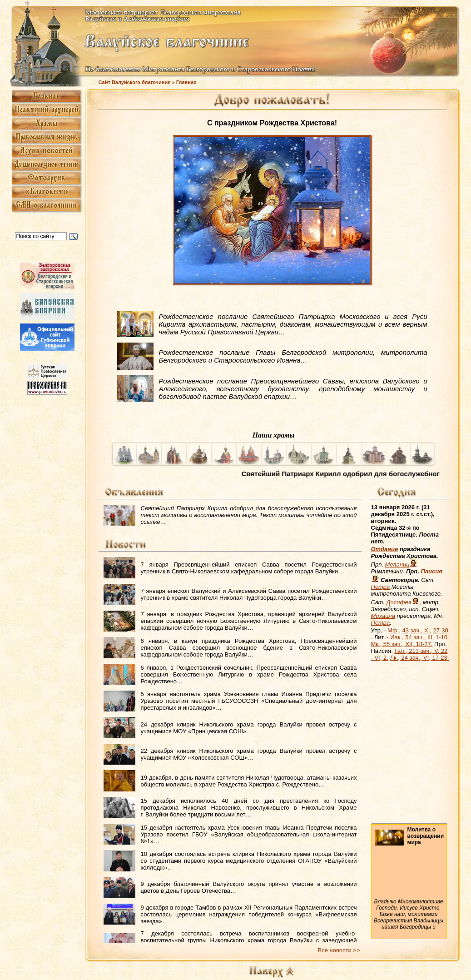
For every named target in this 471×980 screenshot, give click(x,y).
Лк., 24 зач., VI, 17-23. (419, 658)
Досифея (399, 602)
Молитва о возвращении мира (426, 836)
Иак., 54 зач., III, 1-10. (419, 637)
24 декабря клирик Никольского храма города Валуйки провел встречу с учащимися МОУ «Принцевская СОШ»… (249, 728)
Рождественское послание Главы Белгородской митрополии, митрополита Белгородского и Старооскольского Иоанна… (293, 356)
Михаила (383, 616)
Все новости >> (339, 950)
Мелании (397, 565)
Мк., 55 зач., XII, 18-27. (402, 644)
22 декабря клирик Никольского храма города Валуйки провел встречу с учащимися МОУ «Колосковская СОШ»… (249, 754)
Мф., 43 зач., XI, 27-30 (418, 630)
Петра (381, 587)
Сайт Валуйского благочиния (135, 82)
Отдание (385, 549)
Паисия (431, 571)
